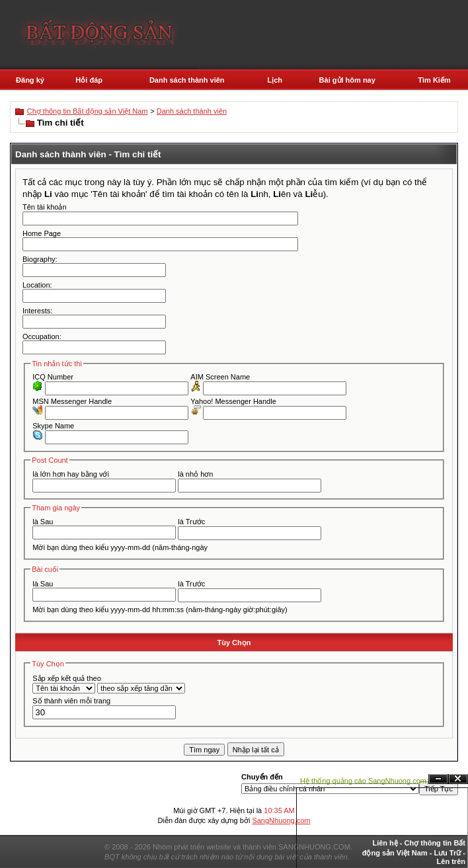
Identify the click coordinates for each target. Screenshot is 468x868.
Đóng (458, 779)
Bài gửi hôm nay (347, 80)
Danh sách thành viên (187, 80)
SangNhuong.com (281, 820)
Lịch (275, 80)
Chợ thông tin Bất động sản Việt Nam (88, 111)
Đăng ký (30, 80)
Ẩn (438, 779)
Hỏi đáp (89, 80)
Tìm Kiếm (434, 80)
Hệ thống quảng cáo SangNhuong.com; (364, 781)
